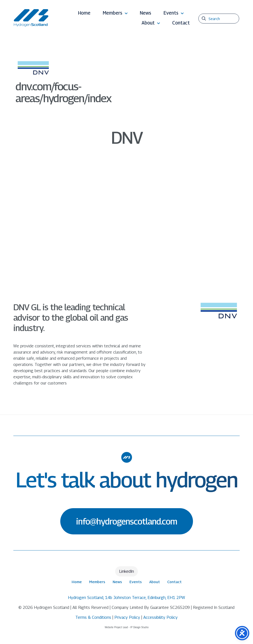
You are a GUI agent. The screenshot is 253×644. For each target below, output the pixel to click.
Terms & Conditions (93, 617)
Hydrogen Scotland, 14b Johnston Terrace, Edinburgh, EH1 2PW (126, 597)
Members (97, 582)
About (155, 582)
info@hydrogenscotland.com (127, 521)
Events (136, 582)
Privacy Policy (127, 617)
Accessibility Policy (160, 617)
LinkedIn (126, 571)
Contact (174, 582)
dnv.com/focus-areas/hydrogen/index (63, 92)
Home (77, 582)
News (117, 582)
